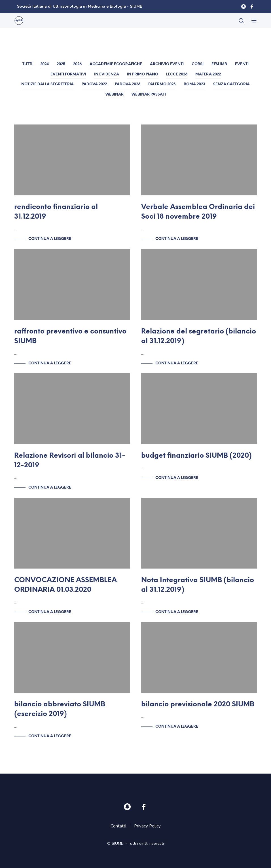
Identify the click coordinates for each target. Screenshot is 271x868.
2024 (45, 64)
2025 (61, 64)
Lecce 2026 (177, 74)
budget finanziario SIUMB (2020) (196, 456)
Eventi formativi (68, 74)
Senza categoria (231, 84)
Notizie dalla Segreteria (47, 84)
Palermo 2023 (162, 84)
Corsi (198, 64)
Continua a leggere (50, 239)
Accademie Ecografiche (116, 64)
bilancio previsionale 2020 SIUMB (198, 705)
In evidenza (107, 74)
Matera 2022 (208, 74)
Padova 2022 (94, 84)
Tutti (27, 64)
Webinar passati (149, 95)
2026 (77, 64)
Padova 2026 (128, 84)
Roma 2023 (194, 84)
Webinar (115, 95)
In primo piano (143, 74)
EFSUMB (219, 64)
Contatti (118, 826)
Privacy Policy (147, 826)
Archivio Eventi (167, 64)
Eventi (242, 64)
